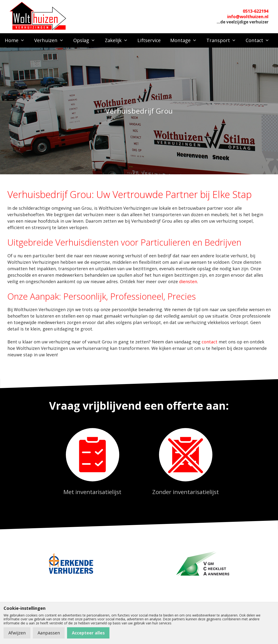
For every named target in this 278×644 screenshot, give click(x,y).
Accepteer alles (88, 633)
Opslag (87, 40)
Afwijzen (17, 633)
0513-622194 (256, 11)
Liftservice (149, 40)
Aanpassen (49, 633)
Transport (224, 40)
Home (17, 40)
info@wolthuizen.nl (248, 17)
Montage (186, 40)
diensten (188, 281)
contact (210, 342)
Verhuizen (51, 40)
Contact (260, 40)
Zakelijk (119, 40)
